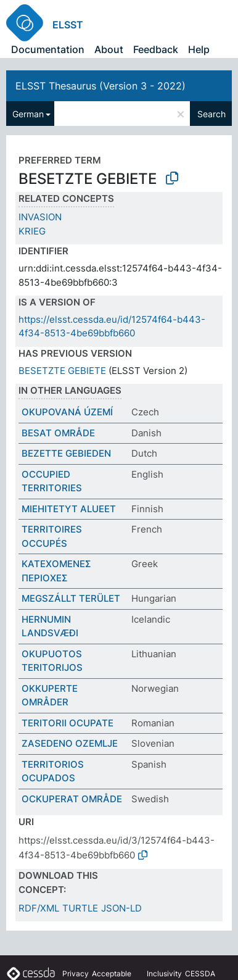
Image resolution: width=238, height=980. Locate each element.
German (28, 114)
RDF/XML (39, 908)
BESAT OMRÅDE (58, 433)
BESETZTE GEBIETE (62, 371)
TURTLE (80, 908)
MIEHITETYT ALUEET (69, 509)
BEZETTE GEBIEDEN (66, 453)
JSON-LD (121, 908)
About (109, 49)
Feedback (156, 49)
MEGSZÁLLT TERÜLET (71, 598)
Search (211, 114)
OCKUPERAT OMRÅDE (72, 799)
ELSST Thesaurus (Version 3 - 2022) (101, 86)
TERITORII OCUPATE (68, 723)
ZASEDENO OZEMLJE (70, 743)
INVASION (40, 217)
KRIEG (32, 231)
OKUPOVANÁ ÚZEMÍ (67, 412)
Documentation (48, 49)
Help (199, 49)
